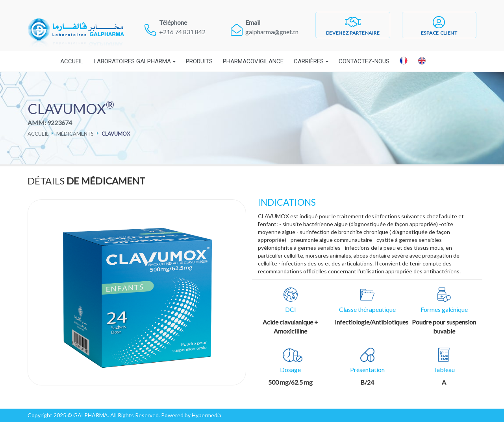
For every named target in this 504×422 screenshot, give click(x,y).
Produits (199, 61)
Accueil (72, 61)
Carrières (309, 61)
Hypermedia (207, 415)
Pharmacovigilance (253, 61)
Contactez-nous (364, 61)
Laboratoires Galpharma (132, 61)
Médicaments (75, 134)
